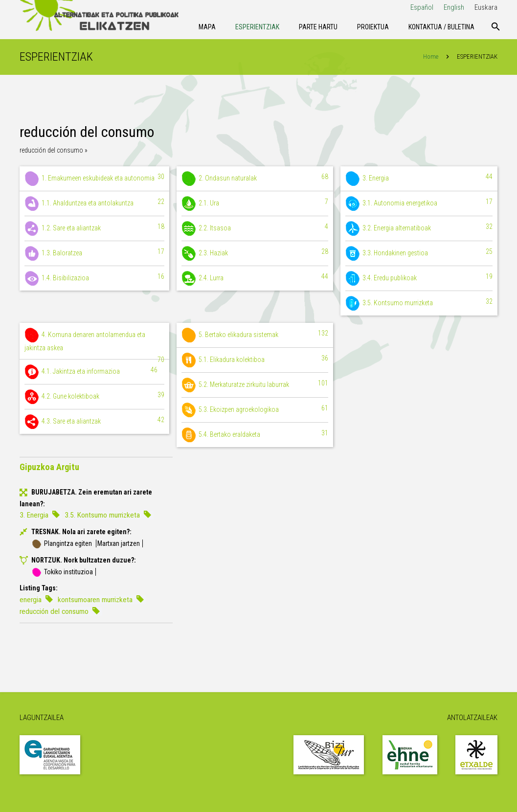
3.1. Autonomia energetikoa (419, 204)
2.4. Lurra (255, 279)
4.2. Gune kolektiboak (94, 397)
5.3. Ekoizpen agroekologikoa (255, 410)
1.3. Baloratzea (94, 254)
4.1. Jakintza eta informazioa (91, 372)
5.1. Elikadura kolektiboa (255, 361)
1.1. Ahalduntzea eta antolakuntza (94, 204)
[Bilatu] (496, 27)
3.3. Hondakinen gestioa (419, 254)
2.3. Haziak (255, 254)
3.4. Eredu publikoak (419, 279)
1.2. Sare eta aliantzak (94, 229)
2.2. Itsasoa (255, 229)
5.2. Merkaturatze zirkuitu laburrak (255, 385)
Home (431, 57)
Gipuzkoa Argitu (49, 467)
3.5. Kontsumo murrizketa (419, 304)
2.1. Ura (255, 204)
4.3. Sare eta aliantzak (94, 422)
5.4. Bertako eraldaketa (255, 435)
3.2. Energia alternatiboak (419, 229)
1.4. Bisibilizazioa (94, 279)
